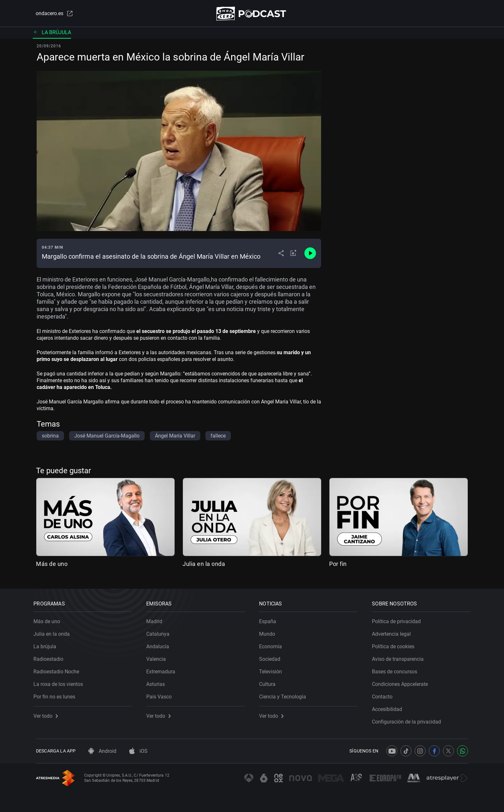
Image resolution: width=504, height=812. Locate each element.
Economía (273, 644)
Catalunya (160, 632)
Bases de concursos (397, 669)
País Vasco (162, 694)
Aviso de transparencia (400, 657)
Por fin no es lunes (57, 694)
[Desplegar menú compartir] (281, 255)
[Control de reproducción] (310, 255)
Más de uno (52, 565)
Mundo (270, 632)
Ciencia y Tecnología (285, 694)
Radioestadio (51, 657)
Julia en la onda (204, 565)
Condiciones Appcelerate (402, 682)
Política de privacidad (399, 619)
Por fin (338, 565)
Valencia (159, 657)
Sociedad (272, 657)
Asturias (158, 682)
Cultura (270, 682)
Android (102, 751)
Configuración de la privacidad (409, 720)
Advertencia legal (394, 632)
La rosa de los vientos (61, 682)
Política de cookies (396, 644)
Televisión (273, 669)
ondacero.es (51, 14)
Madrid (157, 619)
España (270, 619)
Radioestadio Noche (59, 669)
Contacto (385, 694)
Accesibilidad (390, 707)
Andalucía (160, 644)
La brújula (52, 34)
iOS (138, 751)
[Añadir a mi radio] (293, 255)
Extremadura (163, 669)
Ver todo (48, 714)
